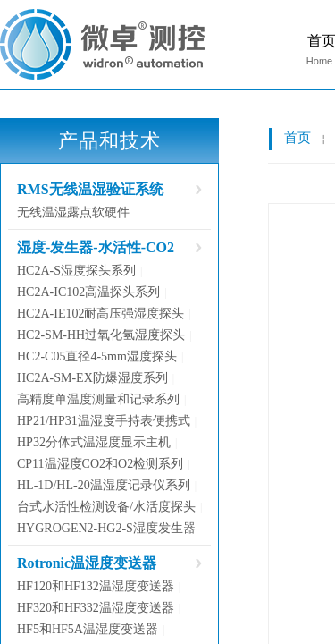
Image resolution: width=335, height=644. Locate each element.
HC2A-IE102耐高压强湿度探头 (100, 314)
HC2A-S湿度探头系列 (76, 271)
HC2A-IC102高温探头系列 (88, 292)
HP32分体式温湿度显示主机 (94, 442)
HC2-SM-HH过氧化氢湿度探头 (101, 335)
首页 (297, 138)
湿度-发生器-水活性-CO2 (96, 247)
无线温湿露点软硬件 (73, 212)
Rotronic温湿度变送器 (87, 563)
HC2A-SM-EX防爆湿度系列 (92, 378)
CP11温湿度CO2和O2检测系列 (100, 464)
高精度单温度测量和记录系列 (98, 399)
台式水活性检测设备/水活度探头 (106, 507)
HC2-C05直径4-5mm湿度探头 (97, 356)
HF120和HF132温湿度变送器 (96, 586)
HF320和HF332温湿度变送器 (96, 608)
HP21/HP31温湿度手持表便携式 (104, 421)
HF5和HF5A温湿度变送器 (88, 629)
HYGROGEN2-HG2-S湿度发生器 (106, 528)
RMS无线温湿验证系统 (90, 189)
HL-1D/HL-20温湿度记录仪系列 (104, 485)
